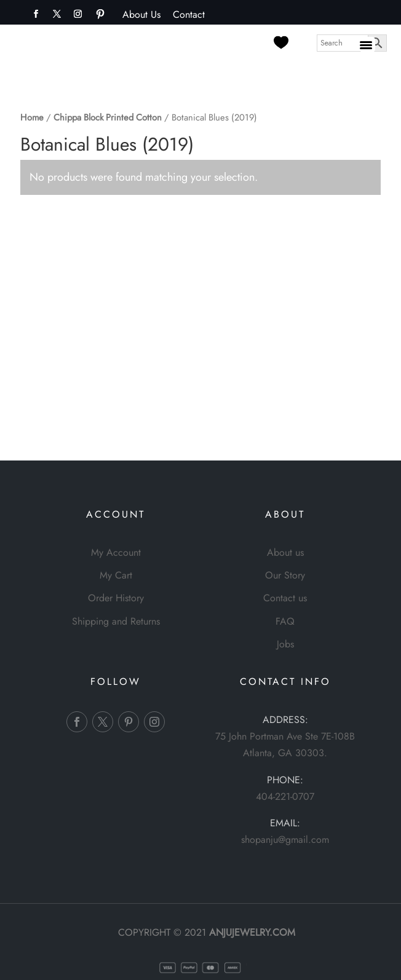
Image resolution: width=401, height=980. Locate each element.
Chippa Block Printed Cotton (108, 117)
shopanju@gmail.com (285, 840)
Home (32, 117)
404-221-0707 (285, 796)
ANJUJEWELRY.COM (252, 932)
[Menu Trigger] (367, 45)
